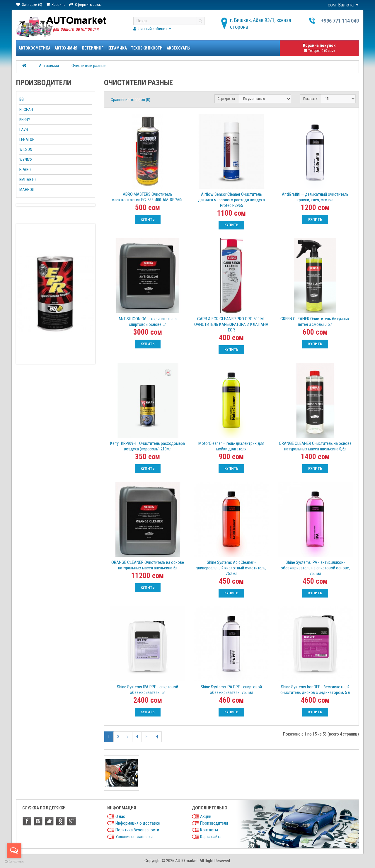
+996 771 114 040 (340, 21)
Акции (206, 816)
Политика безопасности (137, 830)
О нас (120, 816)
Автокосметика (34, 48)
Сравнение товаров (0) (131, 100)
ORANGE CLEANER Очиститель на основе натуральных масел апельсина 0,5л (315, 446)
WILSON (26, 149)
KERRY (25, 120)
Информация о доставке (138, 823)
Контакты (209, 830)
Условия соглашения (134, 837)
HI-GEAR (26, 110)
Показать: (311, 99)
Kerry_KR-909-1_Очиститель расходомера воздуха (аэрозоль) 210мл (148, 446)
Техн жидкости (147, 48)
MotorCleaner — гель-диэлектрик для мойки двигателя (231, 446)
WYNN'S (26, 160)
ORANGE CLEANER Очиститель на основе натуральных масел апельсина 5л (148, 565)
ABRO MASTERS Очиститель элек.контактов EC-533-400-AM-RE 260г (148, 197)
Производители (214, 823)
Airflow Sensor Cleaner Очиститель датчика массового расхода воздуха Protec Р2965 (231, 200)
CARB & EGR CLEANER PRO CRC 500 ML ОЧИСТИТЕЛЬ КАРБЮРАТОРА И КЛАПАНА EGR (231, 324)
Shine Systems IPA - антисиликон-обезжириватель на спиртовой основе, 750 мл (315, 568)
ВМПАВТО (28, 180)
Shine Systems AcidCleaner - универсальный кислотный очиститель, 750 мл (231, 568)
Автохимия (66, 48)
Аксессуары (179, 48)
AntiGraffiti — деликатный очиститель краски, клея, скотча (315, 197)
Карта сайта (211, 837)
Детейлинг (92, 48)
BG (22, 99)
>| (156, 736)
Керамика (117, 48)
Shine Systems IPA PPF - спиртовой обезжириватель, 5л (148, 690)
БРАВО (25, 170)
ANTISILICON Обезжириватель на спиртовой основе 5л (148, 322)
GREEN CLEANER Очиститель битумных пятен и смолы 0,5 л (315, 322)
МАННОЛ (27, 190)
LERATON (27, 139)
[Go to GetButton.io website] (14, 862)
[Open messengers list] (14, 851)
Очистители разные (89, 66)
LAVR (24, 130)
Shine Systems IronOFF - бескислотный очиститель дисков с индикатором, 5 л (315, 690)
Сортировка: (227, 99)
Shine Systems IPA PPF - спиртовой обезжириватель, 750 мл (231, 690)
